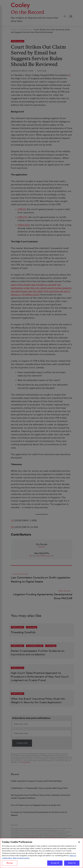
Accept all (55, 864)
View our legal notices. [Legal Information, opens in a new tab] (21, 859)
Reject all (72, 864)
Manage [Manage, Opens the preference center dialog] (10, 864)
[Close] (79, 843)
